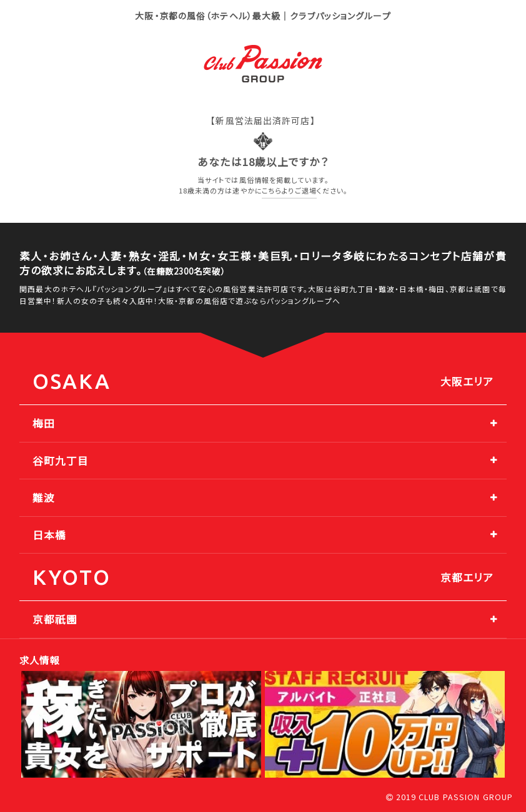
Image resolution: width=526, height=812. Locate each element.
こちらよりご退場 (289, 190)
